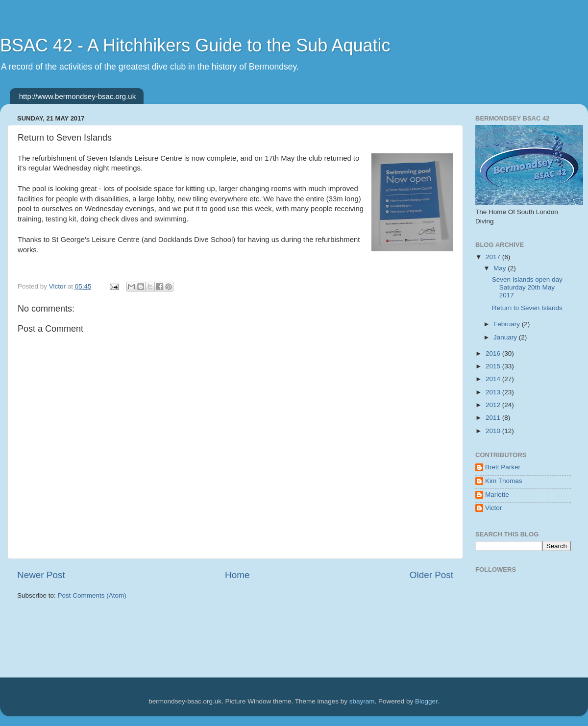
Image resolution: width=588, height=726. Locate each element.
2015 (494, 366)
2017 (494, 257)
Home (237, 575)
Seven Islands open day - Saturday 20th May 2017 (529, 287)
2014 (494, 379)
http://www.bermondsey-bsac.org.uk (77, 96)
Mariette (497, 495)
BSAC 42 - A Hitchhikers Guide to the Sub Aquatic (195, 45)
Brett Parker (503, 467)
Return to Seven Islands (527, 308)
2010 (494, 431)
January (506, 337)
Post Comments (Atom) (92, 595)
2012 (494, 405)
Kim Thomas (504, 481)
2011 (494, 418)
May (501, 268)
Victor (493, 508)
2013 (494, 392)
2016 (494, 353)
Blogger (426, 701)
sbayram (362, 701)
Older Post (431, 575)
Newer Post (41, 575)
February (508, 324)
